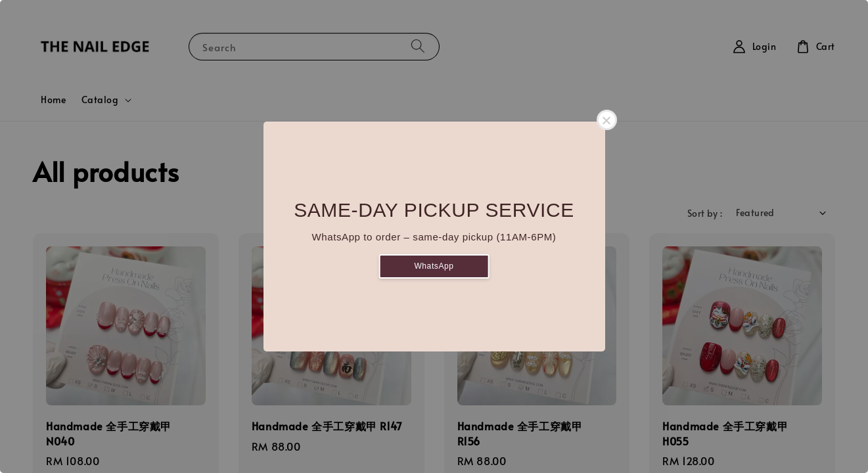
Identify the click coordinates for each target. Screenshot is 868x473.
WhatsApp (434, 266)
